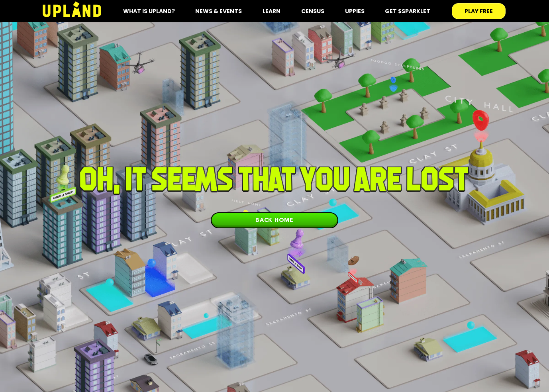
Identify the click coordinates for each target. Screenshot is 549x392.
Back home (274, 220)
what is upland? (149, 11)
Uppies (355, 11)
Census (313, 11)
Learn (272, 11)
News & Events (219, 11)
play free (479, 11)
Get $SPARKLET (408, 11)
